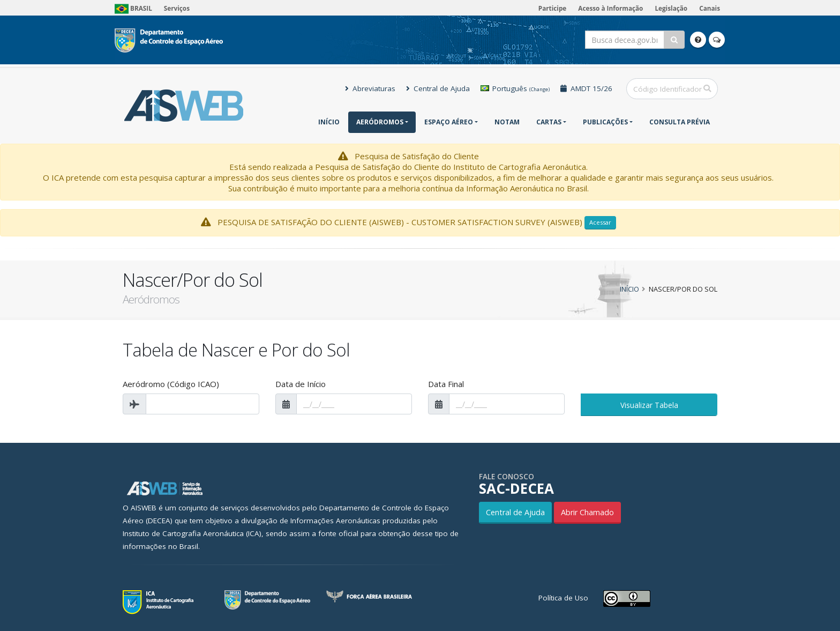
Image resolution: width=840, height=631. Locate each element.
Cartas (549, 122)
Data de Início (301, 384)
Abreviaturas (370, 88)
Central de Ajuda (438, 88)
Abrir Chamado (587, 512)
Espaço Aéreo (449, 122)
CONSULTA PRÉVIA (680, 122)
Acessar (600, 222)
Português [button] (515, 88)
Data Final (446, 384)
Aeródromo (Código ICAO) (171, 384)
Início (329, 122)
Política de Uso (563, 598)
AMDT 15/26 (586, 88)
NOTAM (507, 122)
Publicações (605, 122)
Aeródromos (380, 122)
